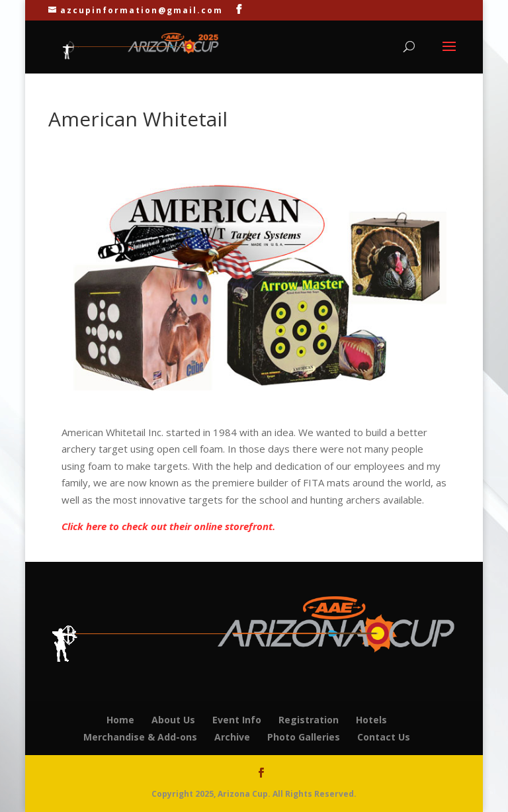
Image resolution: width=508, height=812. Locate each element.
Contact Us (384, 737)
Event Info (237, 720)
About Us (173, 720)
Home (120, 720)
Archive (232, 737)
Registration (309, 720)
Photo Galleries (304, 737)
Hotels (371, 720)
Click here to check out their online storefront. (168, 526)
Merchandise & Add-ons (140, 737)
